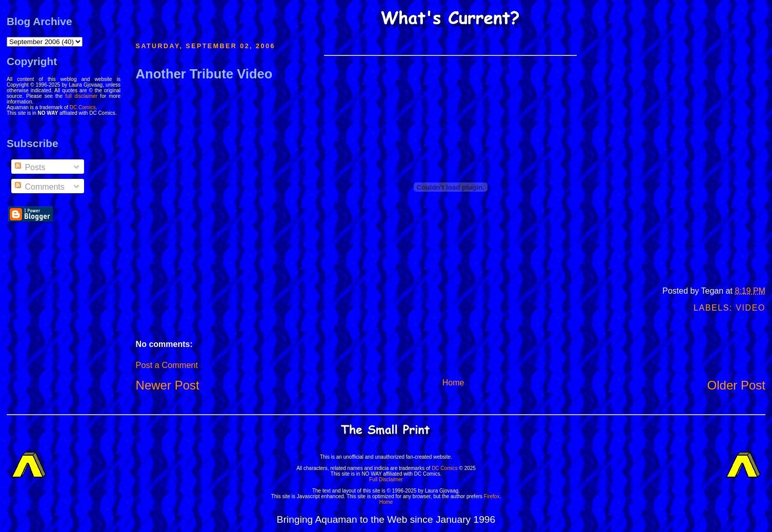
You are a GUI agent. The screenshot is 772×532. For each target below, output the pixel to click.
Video (750, 308)
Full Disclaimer (386, 479)
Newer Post (168, 385)
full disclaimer (81, 96)
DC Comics (83, 107)
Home (453, 383)
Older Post (736, 385)
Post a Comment (167, 365)
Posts (29, 167)
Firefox (492, 496)
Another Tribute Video (204, 74)
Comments (39, 187)
